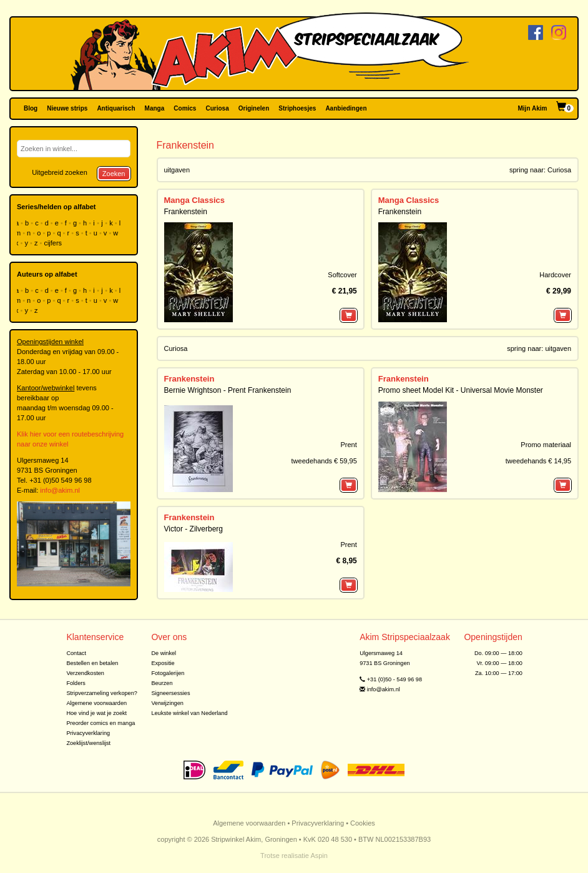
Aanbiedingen (346, 108)
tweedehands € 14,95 (538, 461)
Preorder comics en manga (100, 723)
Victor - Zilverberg (194, 529)
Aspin (319, 856)
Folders (76, 683)
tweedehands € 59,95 (324, 461)
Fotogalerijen (168, 673)
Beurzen (162, 683)
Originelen (254, 108)
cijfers (54, 243)
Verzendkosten (85, 673)
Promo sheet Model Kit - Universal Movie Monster (461, 390)
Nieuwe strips (67, 108)
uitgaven (177, 170)
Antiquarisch (116, 108)
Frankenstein (186, 212)
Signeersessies (170, 693)
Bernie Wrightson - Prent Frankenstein (228, 390)
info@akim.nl (60, 490)
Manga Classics (195, 200)
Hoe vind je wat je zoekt (96, 713)
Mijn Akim (533, 108)
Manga (155, 108)
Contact (76, 653)
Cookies (363, 823)
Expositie (163, 663)
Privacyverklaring (88, 733)
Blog (31, 108)
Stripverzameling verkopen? (102, 693)
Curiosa (217, 108)
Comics (185, 108)
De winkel (164, 653)
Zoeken (114, 174)
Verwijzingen (167, 703)
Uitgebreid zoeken (60, 172)
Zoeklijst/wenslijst (88, 743)
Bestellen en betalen (92, 663)
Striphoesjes (297, 108)
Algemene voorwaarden (96, 703)
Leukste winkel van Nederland (189, 713)
